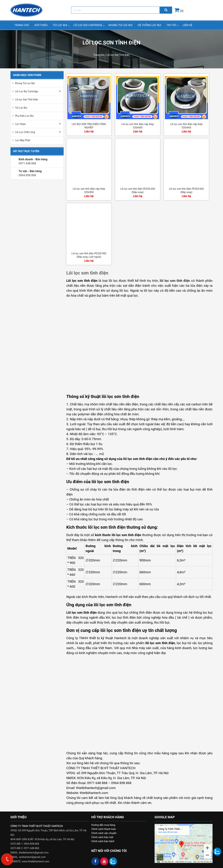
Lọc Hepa (20, 124)
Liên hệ (187, 25)
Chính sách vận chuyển (104, 833)
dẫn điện (162, 409)
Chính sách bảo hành (103, 841)
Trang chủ (22, 25)
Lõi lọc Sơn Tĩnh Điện (27, 100)
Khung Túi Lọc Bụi (120, 25)
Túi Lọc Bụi (60, 25)
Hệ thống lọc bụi (149, 25)
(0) (179, 11)
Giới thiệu (41, 25)
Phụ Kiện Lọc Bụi (24, 116)
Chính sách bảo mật (102, 837)
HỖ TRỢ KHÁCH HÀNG (108, 817)
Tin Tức (171, 25)
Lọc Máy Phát (23, 140)
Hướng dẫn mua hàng (103, 825)
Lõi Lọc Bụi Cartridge (88, 25)
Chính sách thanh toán (104, 829)
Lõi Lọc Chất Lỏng (25, 132)
